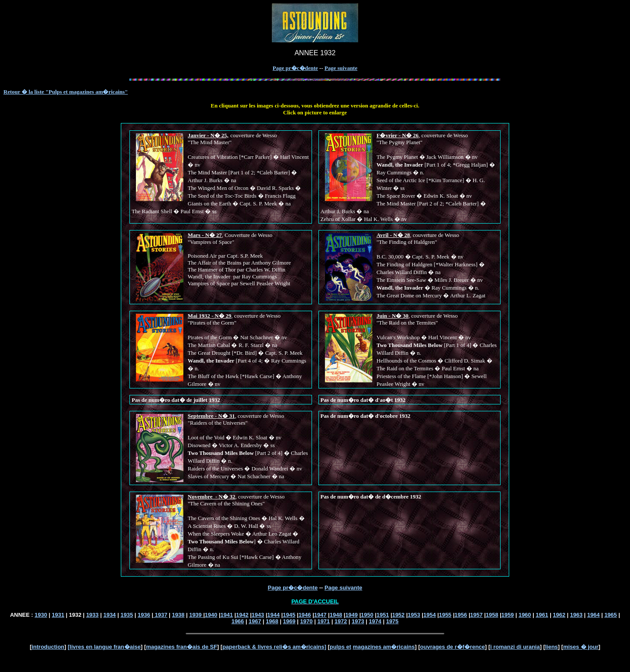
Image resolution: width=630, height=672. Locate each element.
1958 (492, 615)
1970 (307, 621)
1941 (227, 615)
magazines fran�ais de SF (181, 647)
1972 (341, 621)
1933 (93, 615)
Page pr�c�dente (295, 68)
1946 (305, 615)
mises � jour (581, 647)
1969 (289, 621)
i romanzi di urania (515, 647)
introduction (48, 647)
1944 (273, 615)
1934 (109, 615)
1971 (323, 621)
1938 (178, 615)
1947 (320, 615)
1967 (255, 621)
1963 (576, 615)
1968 (272, 621)
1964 (594, 615)
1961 (542, 615)
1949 (351, 615)
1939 (196, 615)
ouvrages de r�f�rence (453, 647)
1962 (559, 615)
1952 (398, 615)
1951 (383, 615)
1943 (258, 615)
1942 (242, 615)
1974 (375, 621)
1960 (525, 615)
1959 (508, 615)
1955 (445, 615)
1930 (41, 615)
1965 (611, 615)
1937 (160, 615)
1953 (414, 615)
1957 (477, 615)
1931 (58, 615)
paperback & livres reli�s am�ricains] (274, 647)
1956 (461, 615)
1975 (392, 621)
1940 (211, 615)
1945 (289, 615)
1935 (127, 615)
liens (551, 647)
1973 (358, 621)
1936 (144, 615)
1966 (238, 621)
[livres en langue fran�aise (104, 647)
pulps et (340, 647)
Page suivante (341, 68)
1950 (367, 615)
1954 (430, 615)
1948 (336, 615)
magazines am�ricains (384, 647)
